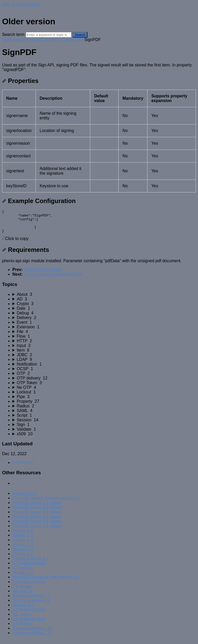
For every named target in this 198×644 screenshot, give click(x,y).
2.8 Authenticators (29, 586)
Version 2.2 (23, 544)
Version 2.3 (23, 549)
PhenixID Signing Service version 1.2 (46, 503)
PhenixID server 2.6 (31, 563)
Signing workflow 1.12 (32, 633)
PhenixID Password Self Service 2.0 (45, 582)
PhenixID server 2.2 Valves (37, 512)
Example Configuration (39, 201)
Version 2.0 (23, 535)
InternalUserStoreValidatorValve (53, 279)
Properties (20, 81)
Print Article (23, 467)
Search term (13, 34)
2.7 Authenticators (29, 568)
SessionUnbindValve (43, 274)
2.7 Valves (22, 572)
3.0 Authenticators (29, 623)
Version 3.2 (23, 610)
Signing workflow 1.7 (31, 600)
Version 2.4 (23, 554)
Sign (80, 40)
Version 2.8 (23, 596)
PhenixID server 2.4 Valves (37, 521)
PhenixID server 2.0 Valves (37, 507)
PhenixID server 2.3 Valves (51, 40)
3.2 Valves (22, 619)
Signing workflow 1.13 (32, 637)
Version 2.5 (23, 558)
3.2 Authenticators (29, 614)
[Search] (49, 35)
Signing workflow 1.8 (31, 605)
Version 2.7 (23, 577)
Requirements (26, 254)
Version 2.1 (23, 540)
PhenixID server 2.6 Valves (37, 530)
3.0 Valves (22, 628)
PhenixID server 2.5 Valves (37, 526)
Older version (14, 40)
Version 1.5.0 (24, 498)
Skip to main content (21, 4)
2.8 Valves (22, 591)
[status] (99, 67)
